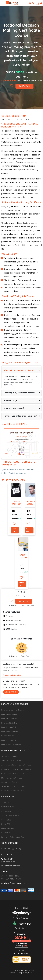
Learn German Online (10, 732)
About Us (5, 803)
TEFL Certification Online (11, 761)
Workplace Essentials (10, 756)
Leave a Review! (8, 828)
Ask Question (11, 692)
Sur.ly (25, 946)
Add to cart (14, 530)
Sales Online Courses (10, 782)
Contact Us (6, 833)
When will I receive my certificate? (19, 370)
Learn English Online (9, 714)
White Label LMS (8, 807)
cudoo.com (21, 941)
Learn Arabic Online (9, 723)
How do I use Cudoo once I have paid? (21, 416)
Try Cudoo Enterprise (12, 675)
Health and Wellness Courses (13, 773)
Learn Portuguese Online (11, 744)
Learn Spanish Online (10, 740)
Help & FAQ (6, 824)
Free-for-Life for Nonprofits (12, 837)
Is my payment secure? (14, 408)
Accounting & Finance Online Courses (16, 765)
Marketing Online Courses (12, 778)
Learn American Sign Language (14, 710)
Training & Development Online (14, 787)
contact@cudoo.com (11, 866)
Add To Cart (24, 86)
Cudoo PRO (6, 811)
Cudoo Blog (6, 820)
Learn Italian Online (9, 736)
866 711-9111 (7, 859)
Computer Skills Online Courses (14, 791)
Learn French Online (9, 719)
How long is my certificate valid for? (20, 393)
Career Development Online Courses (16, 769)
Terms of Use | (16, 973)
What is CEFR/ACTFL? (10, 815)
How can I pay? (10, 400)
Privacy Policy (28, 973)
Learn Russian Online (10, 727)
